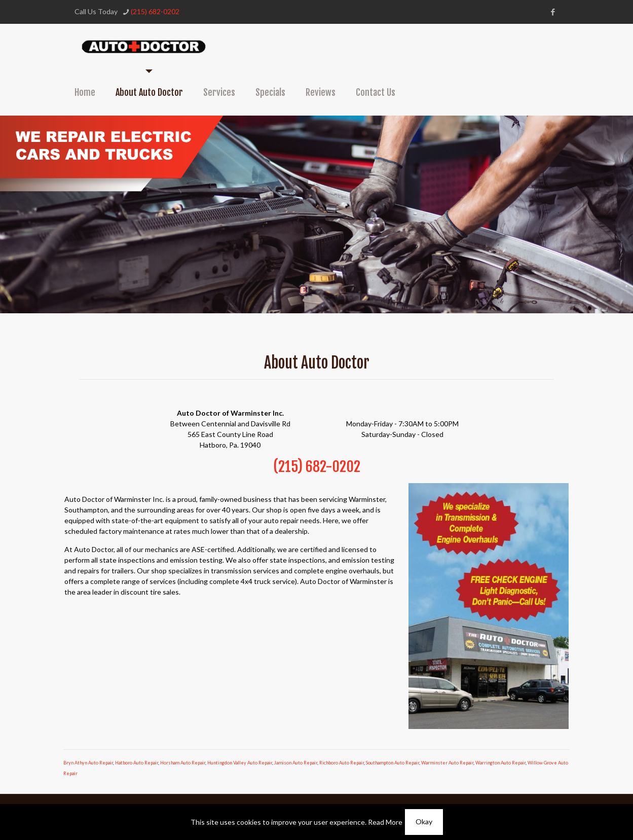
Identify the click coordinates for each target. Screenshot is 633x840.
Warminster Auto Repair (447, 763)
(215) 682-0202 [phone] (155, 11)
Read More (385, 822)
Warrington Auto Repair (500, 763)
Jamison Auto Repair (296, 763)
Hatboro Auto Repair (137, 763)
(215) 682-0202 (317, 467)
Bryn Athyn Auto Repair (88, 763)
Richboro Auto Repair (342, 763)
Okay (424, 821)
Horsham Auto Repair (183, 763)
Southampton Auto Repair (393, 763)
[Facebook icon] (553, 12)
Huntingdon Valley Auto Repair (240, 763)
